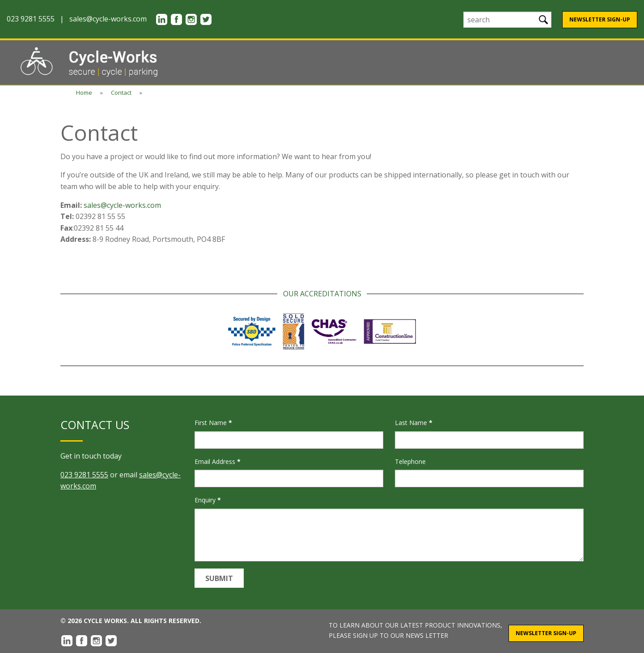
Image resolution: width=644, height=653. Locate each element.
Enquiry (208, 500)
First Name (213, 423)
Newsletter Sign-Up (600, 19)
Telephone (410, 461)
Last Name (414, 423)
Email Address (218, 461)
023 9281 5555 (84, 475)
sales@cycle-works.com (108, 19)
